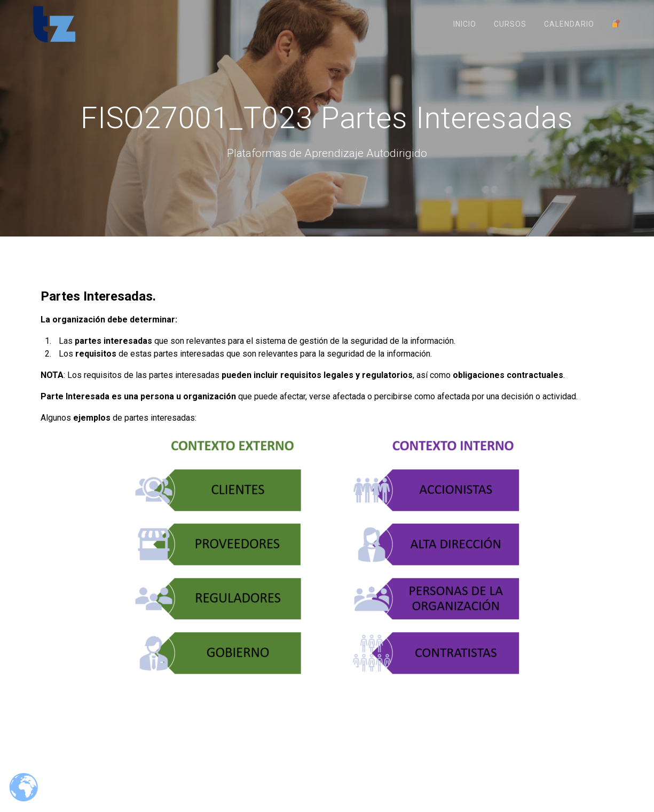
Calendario (569, 24)
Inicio (465, 24)
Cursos (510, 24)
